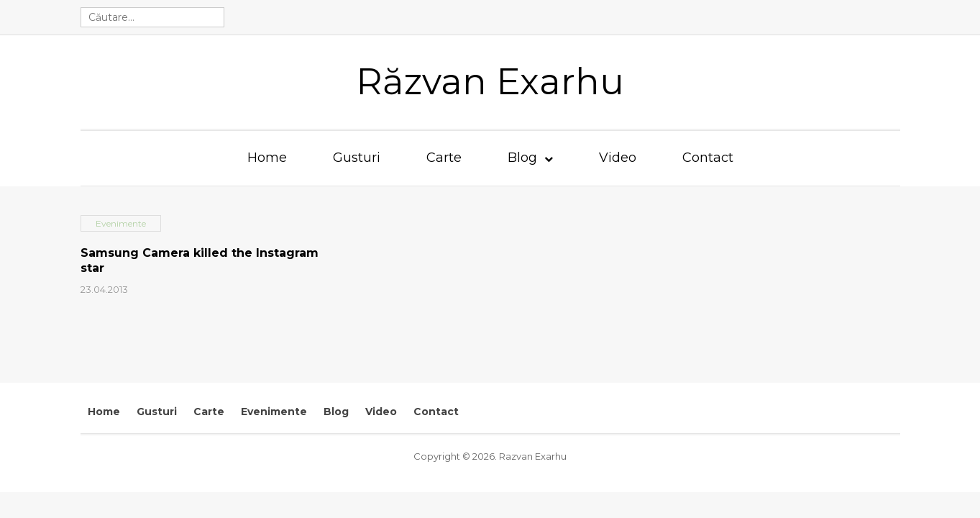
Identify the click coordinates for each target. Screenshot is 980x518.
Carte (444, 158)
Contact (708, 158)
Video (618, 158)
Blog (522, 158)
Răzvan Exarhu (490, 82)
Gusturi (357, 158)
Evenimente (274, 412)
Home (267, 158)
